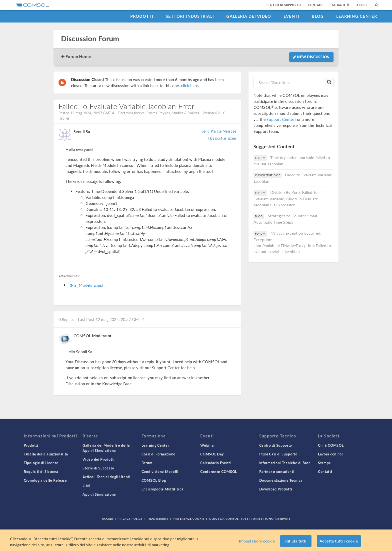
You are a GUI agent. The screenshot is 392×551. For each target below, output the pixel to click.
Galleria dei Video (249, 16)
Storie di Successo (98, 468)
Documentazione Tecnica (281, 480)
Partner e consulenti (277, 471)
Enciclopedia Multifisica (162, 489)
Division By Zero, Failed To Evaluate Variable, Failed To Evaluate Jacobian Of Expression (286, 198)
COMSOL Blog (154, 480)
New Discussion (311, 57)
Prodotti (142, 16)
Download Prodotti (276, 489)
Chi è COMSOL (331, 445)
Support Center (280, 119)
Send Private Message (219, 131)
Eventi (291, 16)
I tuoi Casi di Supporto (278, 454)
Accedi (362, 5)
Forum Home (78, 56)
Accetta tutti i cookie (339, 543)
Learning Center (357, 16)
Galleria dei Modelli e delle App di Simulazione (106, 448)
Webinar (208, 445)
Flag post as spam (222, 138)
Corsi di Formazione (158, 454)
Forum (147, 463)
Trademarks (158, 519)
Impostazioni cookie (257, 543)
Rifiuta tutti (296, 543)
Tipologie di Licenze (41, 463)
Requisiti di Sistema (41, 471)
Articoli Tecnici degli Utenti (106, 477)
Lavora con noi (330, 454)
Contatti (325, 471)
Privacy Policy (130, 519)
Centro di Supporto (284, 5)
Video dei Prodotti (99, 459)
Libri (86, 485)
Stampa (324, 463)
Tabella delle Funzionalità (46, 454)
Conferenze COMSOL (219, 471)
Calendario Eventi (216, 463)
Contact (316, 5)
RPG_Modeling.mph (86, 285)
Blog (318, 16)
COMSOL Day (212, 454)
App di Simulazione (99, 494)
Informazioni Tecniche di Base (285, 463)
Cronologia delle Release (45, 480)
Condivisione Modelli (160, 471)
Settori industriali (190, 16)
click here (190, 85)
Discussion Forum (90, 39)
